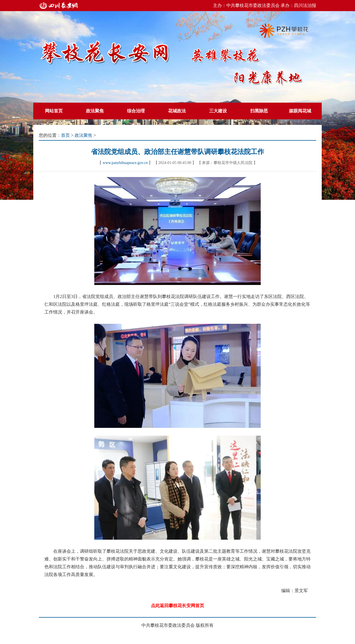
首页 (65, 135)
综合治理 (136, 111)
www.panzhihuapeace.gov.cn (125, 163)
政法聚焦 (95, 111)
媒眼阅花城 (300, 111)
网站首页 (54, 111)
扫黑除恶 (259, 111)
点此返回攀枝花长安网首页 (177, 606)
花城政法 (177, 111)
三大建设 (218, 111)
